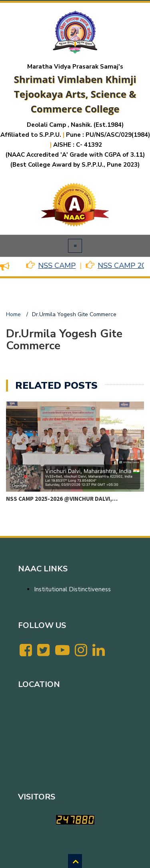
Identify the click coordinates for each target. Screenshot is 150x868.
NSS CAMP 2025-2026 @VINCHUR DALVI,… (62, 499)
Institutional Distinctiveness (72, 589)
